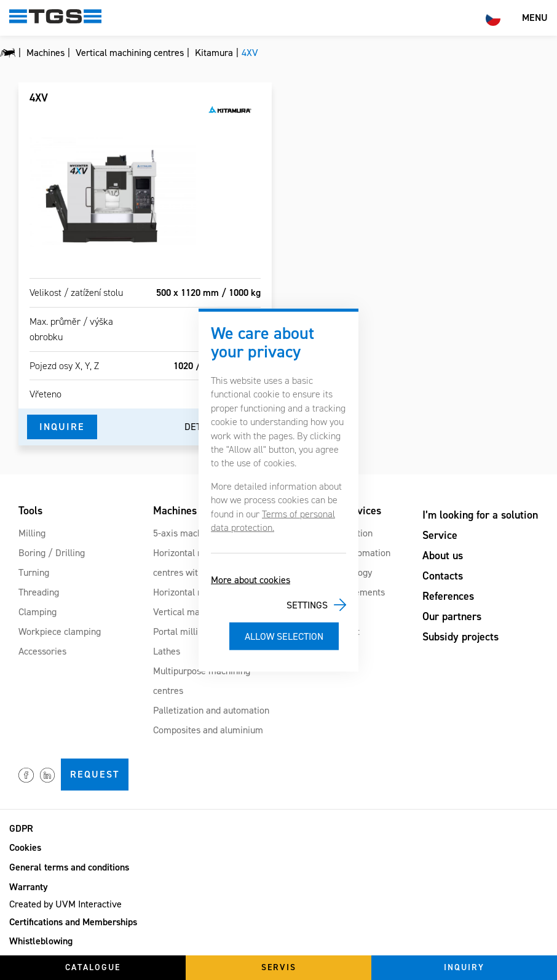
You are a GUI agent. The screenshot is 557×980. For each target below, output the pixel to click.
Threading (39, 592)
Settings (307, 605)
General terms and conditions (69, 867)
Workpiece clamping (60, 631)
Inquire (62, 427)
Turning (34, 572)
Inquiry (464, 967)
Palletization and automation (211, 710)
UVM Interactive (89, 904)
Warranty (29, 887)
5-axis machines (186, 533)
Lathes (167, 651)
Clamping (38, 612)
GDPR (21, 828)
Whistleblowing (41, 941)
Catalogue (93, 967)
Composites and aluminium (208, 730)
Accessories (42, 651)
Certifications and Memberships (73, 922)
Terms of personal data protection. (273, 520)
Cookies (25, 847)
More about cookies (251, 580)
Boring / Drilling (52, 553)
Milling (32, 533)
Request (95, 774)
